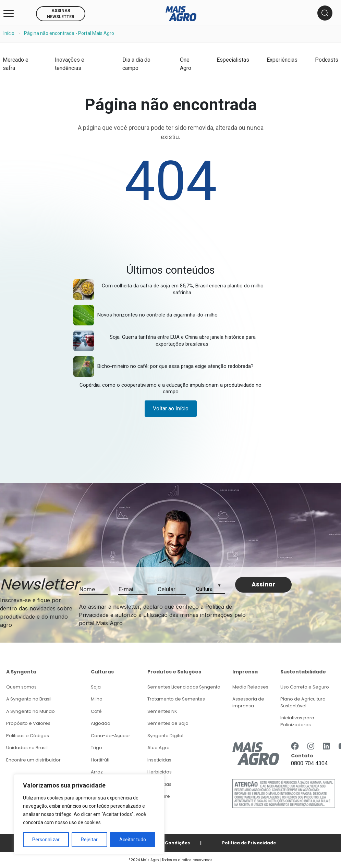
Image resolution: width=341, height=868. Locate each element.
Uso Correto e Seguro (305, 687)
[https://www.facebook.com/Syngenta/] (295, 746)
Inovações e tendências (70, 64)
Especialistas (233, 60)
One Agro (186, 64)
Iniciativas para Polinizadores (297, 721)
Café (96, 711)
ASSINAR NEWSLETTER (61, 14)
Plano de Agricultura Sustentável (303, 702)
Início (9, 33)
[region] (89, 814)
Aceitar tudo (133, 840)
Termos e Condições (166, 843)
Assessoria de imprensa (248, 702)
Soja (96, 687)
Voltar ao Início (171, 408)
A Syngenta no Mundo (31, 711)
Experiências (282, 60)
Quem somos (21, 687)
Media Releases (250, 687)
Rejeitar (89, 840)
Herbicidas (160, 772)
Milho (97, 699)
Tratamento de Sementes (176, 699)
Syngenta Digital (165, 736)
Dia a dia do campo (136, 64)
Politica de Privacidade (249, 843)
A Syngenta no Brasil (29, 699)
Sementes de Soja (168, 723)
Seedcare (159, 796)
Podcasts (327, 60)
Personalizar (46, 840)
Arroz (97, 772)
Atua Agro (159, 748)
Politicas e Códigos (28, 736)
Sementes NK (162, 711)
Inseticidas (159, 760)
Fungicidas (159, 784)
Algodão (101, 723)
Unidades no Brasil (27, 748)
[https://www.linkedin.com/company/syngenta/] (326, 746)
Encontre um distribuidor (33, 760)
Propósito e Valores (28, 723)
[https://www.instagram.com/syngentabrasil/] (311, 746)
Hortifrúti (100, 760)
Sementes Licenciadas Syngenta (184, 687)
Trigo (96, 748)
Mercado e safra (16, 64)
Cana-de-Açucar (111, 736)
